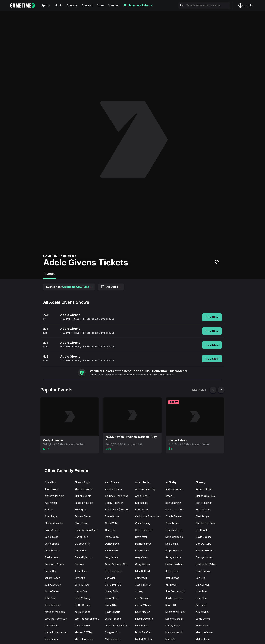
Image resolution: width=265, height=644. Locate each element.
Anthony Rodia (83, 496)
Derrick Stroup (143, 544)
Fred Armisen (52, 557)
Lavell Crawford (144, 619)
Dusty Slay (81, 550)
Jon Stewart (142, 598)
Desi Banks (172, 544)
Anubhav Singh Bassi (117, 496)
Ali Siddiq (171, 482)
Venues (114, 5)
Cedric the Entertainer (148, 516)
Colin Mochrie (52, 530)
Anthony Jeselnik (54, 496)
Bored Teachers (175, 510)
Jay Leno (80, 578)
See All (200, 390)
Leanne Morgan (174, 619)
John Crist (50, 598)
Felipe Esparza (174, 550)
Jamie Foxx (172, 571)
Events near (69, 287)
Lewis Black (51, 626)
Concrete (110, 530)
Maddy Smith (173, 626)
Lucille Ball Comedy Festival (119, 626)
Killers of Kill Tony (175, 612)
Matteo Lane (203, 639)
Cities (101, 5)
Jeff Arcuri (141, 578)
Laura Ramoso (113, 619)
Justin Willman (143, 605)
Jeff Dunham (172, 578)
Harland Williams (175, 564)
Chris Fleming (143, 523)
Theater (87, 5)
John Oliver (112, 598)
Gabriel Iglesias (83, 557)
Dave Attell (141, 537)
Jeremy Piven (82, 585)
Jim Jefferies (52, 591)
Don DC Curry (204, 544)
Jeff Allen (110, 578)
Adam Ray (50, 482)
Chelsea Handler (54, 523)
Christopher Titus (205, 523)
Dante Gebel (112, 537)
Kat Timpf (201, 605)
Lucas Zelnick (82, 626)
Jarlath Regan (52, 578)
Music (58, 5)
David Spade (52, 544)
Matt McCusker (144, 639)
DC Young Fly (82, 544)
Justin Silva (111, 605)
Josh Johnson (52, 605)
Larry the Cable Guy (56, 619)
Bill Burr (49, 510)
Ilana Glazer (81, 571)
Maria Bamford (143, 632)
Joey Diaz (201, 591)
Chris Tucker (173, 523)
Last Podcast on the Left (88, 619)
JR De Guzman (83, 605)
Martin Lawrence (84, 639)
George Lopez (204, 557)
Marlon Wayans (204, 632)
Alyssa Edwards (83, 489)
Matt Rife (170, 639)
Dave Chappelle (175, 537)
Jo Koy (139, 591)
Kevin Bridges (82, 612)
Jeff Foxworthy (53, 585)
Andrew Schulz (204, 489)
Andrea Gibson (113, 489)
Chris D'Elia (111, 523)
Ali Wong (201, 482)
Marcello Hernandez (56, 632)
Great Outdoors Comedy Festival (119, 564)
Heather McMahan (206, 564)
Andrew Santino (174, 489)
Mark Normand (174, 632)
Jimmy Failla (112, 591)
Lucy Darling (142, 626)
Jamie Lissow (203, 571)
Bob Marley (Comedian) (119, 510)
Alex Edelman (113, 482)
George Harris (173, 557)
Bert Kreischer (204, 503)
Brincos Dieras (83, 516)
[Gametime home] (25, 5)
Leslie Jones (203, 619)
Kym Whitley (203, 612)
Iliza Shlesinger (113, 571)
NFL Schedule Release (138, 5)
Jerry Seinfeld (113, 585)
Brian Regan (51, 516)
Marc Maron (203, 626)
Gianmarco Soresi (54, 564)
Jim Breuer (171, 585)
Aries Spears (142, 496)
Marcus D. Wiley (84, 632)
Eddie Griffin (142, 550)
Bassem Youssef (84, 503)
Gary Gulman (112, 557)
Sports (46, 5)
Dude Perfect (52, 550)
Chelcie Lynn (203, 516)
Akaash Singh (82, 482)
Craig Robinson (144, 530)
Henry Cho (51, 571)
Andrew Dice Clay (145, 489)
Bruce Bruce (112, 516)
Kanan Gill (171, 605)
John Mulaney (83, 598)
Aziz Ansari (51, 503)
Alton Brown (51, 489)
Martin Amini (51, 639)
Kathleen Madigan (55, 612)
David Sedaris (204, 537)
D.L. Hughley (203, 530)
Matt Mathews (113, 639)
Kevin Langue (113, 612)
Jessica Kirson (143, 585)
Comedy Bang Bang (86, 530)
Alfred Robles (143, 482)
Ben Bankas (142, 503)
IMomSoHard (142, 571)
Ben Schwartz (173, 503)
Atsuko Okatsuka (205, 496)
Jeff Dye (201, 578)
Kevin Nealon (143, 612)
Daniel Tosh (81, 537)
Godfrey (79, 564)
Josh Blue (201, 598)
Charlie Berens (174, 516)
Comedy (72, 5)
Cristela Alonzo (174, 530)
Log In (245, 5)
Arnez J (170, 496)
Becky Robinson (114, 503)
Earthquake (111, 550)
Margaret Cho (113, 632)
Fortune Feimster (205, 550)
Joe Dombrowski (175, 591)
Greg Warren (142, 564)
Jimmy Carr (81, 591)
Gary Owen (142, 557)
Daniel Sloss (51, 537)
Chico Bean (81, 523)
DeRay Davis (112, 544)
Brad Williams (203, 510)
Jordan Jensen (174, 598)
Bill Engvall (81, 510)
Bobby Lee (141, 510)
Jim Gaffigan (203, 585)
